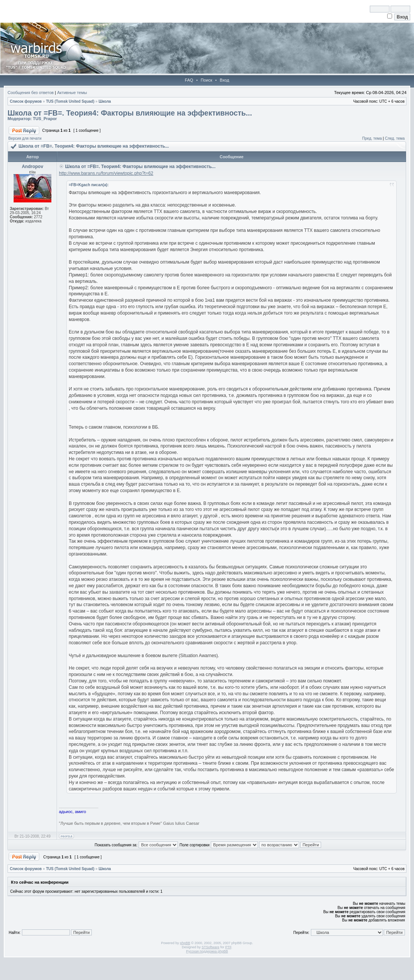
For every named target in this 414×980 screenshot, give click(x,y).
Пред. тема (372, 138)
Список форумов (26, 101)
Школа (105, 101)
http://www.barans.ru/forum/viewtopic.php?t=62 (106, 173)
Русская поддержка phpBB (207, 951)
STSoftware (211, 947)
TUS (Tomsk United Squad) (70, 101)
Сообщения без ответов (31, 93)
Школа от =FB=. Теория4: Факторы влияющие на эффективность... (130, 113)
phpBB (185, 943)
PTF (228, 947)
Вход (225, 80)
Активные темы (72, 93)
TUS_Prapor (45, 119)
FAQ (189, 80)
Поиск (206, 80)
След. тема (395, 138)
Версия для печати (25, 138)
